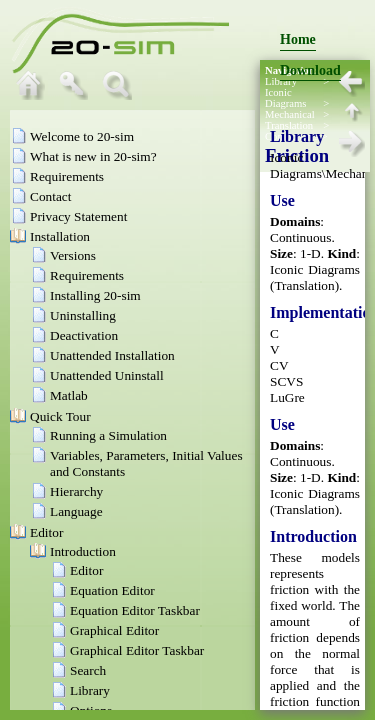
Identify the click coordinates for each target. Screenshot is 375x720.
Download (310, 70)
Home (298, 39)
